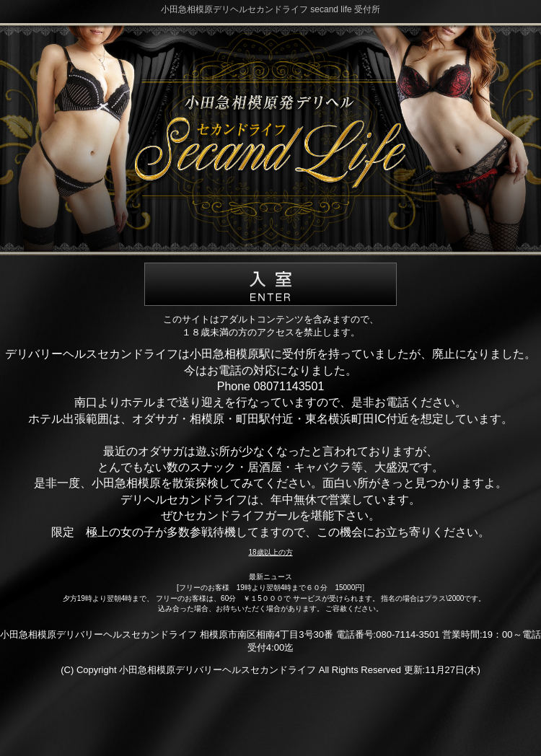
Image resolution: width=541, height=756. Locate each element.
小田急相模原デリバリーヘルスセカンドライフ (217, 670)
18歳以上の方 (270, 552)
